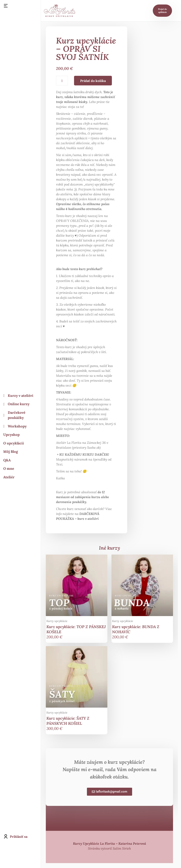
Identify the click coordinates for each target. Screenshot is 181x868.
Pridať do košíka (93, 81)
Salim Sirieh (122, 848)
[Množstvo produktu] (62, 81)
